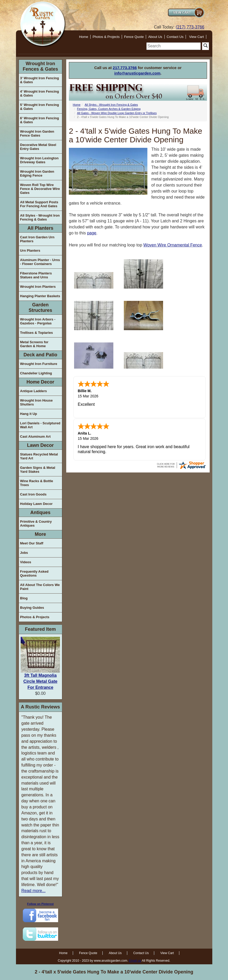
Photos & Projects (106, 37)
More (40, 534)
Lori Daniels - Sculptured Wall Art (40, 425)
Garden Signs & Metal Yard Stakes (38, 470)
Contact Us (175, 37)
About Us (155, 37)
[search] (174, 46)
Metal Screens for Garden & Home (34, 344)
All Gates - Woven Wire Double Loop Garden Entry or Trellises (117, 113)
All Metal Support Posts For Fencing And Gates (39, 204)
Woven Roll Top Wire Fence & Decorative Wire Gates (40, 189)
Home (84, 37)
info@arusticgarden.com (137, 73)
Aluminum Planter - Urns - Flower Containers (40, 262)
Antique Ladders (34, 391)
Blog (24, 598)
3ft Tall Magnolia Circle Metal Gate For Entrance (40, 681)
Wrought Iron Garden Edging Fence (37, 173)
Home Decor (40, 382)
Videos (26, 562)
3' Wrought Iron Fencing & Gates (40, 80)
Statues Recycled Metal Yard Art (39, 456)
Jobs (24, 553)
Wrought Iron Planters (38, 287)
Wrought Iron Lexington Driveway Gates (39, 160)
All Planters (40, 228)
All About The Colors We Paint (40, 587)
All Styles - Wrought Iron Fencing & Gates (40, 217)
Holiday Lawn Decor (36, 504)
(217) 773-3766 (190, 27)
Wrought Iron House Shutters (37, 402)
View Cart (196, 37)
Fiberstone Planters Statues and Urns (36, 275)
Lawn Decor (40, 445)
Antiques (40, 512)
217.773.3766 (125, 68)
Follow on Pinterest (40, 904)
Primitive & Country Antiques (36, 523)
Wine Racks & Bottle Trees (37, 483)
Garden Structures (40, 308)
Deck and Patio (40, 355)
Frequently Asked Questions (34, 573)
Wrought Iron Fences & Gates (40, 66)
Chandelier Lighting (36, 373)
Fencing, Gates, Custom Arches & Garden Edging (109, 109)
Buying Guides (32, 608)
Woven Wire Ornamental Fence (173, 245)
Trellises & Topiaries (37, 333)
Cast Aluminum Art (35, 437)
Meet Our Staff (32, 543)
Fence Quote (134, 37)
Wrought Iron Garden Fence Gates (37, 133)
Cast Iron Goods (33, 494)
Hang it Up (29, 414)
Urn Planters (30, 250)
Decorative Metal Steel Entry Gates (38, 147)
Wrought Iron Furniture (39, 364)
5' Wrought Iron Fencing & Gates (40, 107)
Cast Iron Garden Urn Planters (37, 239)
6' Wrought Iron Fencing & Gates (40, 120)
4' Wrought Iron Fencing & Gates (40, 93)
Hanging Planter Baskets (40, 296)
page (92, 233)
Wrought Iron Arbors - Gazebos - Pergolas (38, 321)
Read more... (34, 891)
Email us (135, 961)
